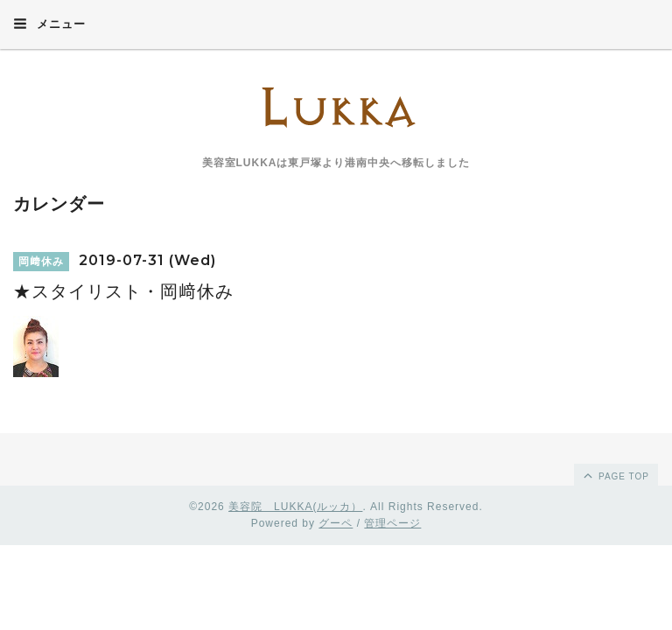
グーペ (336, 523)
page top (615, 475)
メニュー (49, 24)
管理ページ (392, 523)
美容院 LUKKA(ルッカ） (295, 507)
